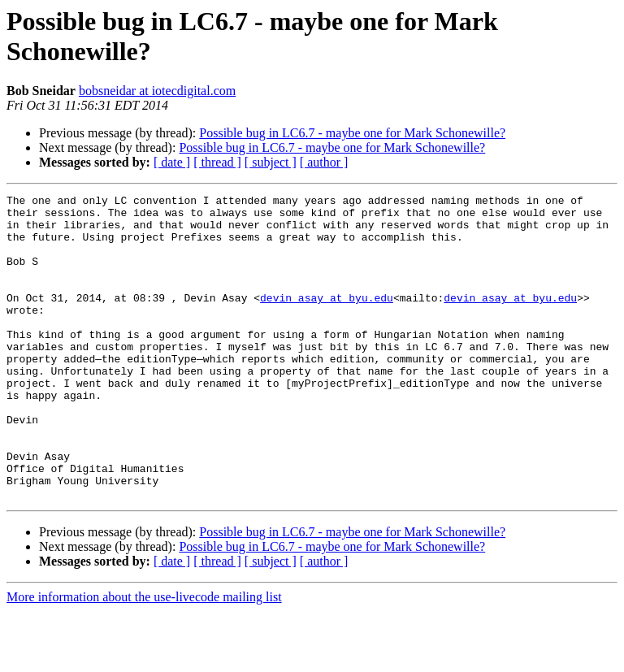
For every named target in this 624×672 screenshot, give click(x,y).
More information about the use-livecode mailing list (144, 658)
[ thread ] (217, 162)
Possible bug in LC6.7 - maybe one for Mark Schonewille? (352, 133)
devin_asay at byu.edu (327, 319)
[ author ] (324, 162)
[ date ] (172, 162)
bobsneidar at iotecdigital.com (157, 91)
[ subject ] (271, 162)
